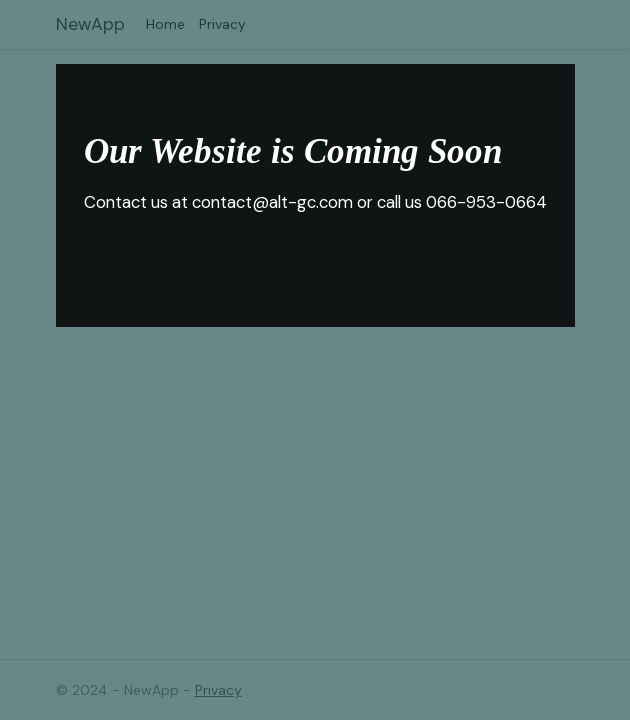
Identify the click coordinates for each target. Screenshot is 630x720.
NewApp (90, 24)
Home (165, 24)
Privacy (222, 24)
